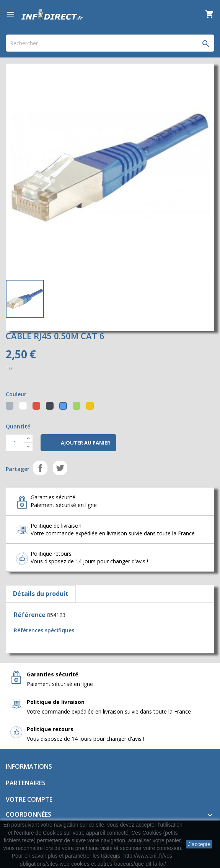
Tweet (60, 468)
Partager (40, 468)
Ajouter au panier (78, 443)
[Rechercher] (110, 43)
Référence (30, 615)
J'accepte (199, 844)
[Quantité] (15, 443)
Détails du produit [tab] (41, 594)
